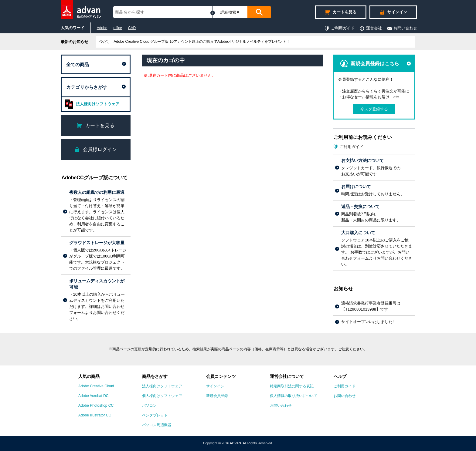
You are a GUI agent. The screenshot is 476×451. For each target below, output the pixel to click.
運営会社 (371, 28)
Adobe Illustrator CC (95, 415)
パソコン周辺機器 (157, 425)
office (117, 28)
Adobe (102, 28)
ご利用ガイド (339, 28)
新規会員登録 (217, 396)
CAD (132, 28)
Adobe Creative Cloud (96, 386)
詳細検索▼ (230, 12)
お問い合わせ (402, 28)
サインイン (215, 386)
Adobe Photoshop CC (96, 406)
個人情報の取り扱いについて (294, 396)
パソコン (149, 406)
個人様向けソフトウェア (162, 396)
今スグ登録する (374, 109)
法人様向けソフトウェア (91, 104)
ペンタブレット (155, 415)
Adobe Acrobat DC (93, 396)
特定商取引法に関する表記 (292, 386)
